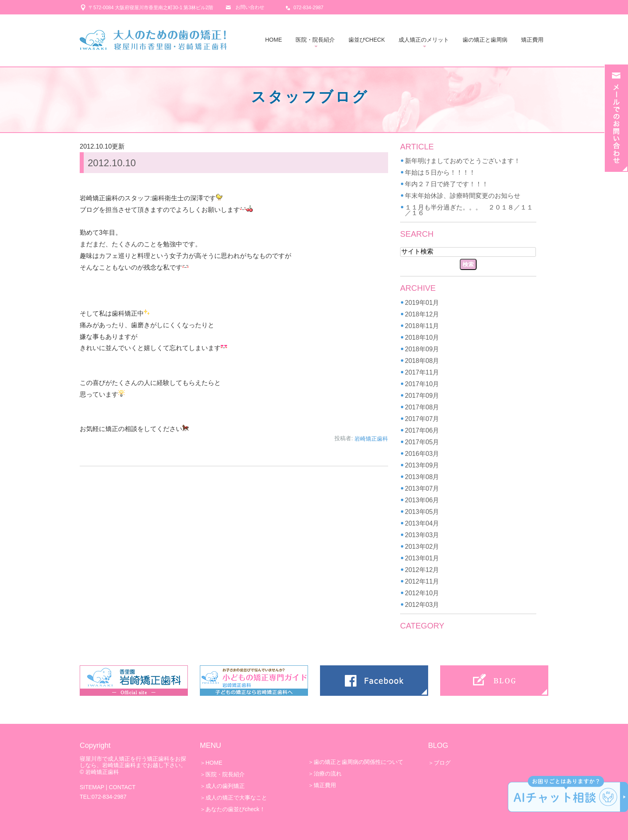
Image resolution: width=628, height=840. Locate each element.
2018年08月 (422, 361)
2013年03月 (422, 535)
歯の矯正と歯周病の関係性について (358, 762)
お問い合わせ (250, 7)
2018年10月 (422, 337)
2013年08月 (422, 477)
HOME (274, 40)
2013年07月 (422, 488)
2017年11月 (422, 372)
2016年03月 (422, 454)
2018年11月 (422, 326)
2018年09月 (422, 349)
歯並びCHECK (367, 40)
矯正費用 (532, 40)
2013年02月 (422, 547)
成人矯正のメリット (424, 40)
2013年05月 (422, 512)
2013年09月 (422, 465)
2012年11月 (422, 581)
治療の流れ (328, 774)
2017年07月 (422, 419)
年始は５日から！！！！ (440, 172)
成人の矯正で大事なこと (236, 798)
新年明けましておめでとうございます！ (463, 161)
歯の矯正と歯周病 (485, 40)
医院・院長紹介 (315, 40)
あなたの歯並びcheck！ (235, 809)
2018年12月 (422, 314)
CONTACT (122, 787)
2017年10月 (422, 384)
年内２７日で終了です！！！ (447, 184)
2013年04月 (422, 523)
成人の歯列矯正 (225, 786)
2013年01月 (422, 558)
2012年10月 (422, 593)
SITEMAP (92, 787)
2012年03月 (422, 605)
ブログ (442, 763)
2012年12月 (422, 570)
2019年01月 (422, 303)
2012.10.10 (112, 163)
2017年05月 (422, 442)
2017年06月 (422, 430)
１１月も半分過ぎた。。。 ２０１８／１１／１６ (469, 210)
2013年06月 (422, 500)
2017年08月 (422, 407)
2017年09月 (422, 396)
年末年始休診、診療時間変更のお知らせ (463, 196)
